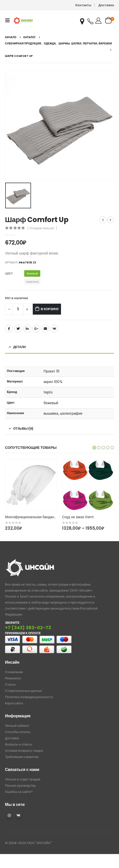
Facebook (9, 329)
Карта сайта (14, 703)
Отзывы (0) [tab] (23, 429)
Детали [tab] (19, 347)
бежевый (32, 273)
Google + (36, 329)
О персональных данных (23, 691)
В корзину (50, 309)
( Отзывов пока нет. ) (42, 228)
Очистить (32, 282)
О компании (14, 672)
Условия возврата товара (24, 751)
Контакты (83, 5)
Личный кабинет (17, 726)
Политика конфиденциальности (29, 697)
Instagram (9, 815)
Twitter (18, 329)
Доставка (106, 5)
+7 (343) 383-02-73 (28, 628)
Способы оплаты (18, 732)
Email (45, 329)
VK (18, 815)
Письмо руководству (20, 786)
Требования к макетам (22, 757)
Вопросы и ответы (18, 744)
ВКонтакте (54, 329)
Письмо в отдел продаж (23, 779)
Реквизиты (13, 678)
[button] (94, 448)
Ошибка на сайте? (19, 792)
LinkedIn (27, 329)
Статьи (10, 684)
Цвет (9, 273)
